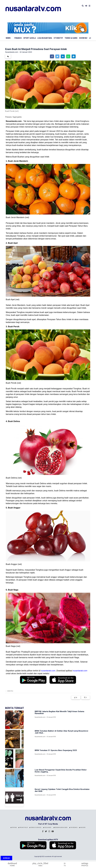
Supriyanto (17, 117)
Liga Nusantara (45, 38)
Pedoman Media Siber (60, 828)
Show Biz (83, 38)
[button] (52, 56)
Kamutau (10, 691)
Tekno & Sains (71, 38)
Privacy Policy (23, 828)
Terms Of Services (35, 828)
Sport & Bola (30, 38)
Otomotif (58, 38)
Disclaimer (47, 828)
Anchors (82, 828)
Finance (18, 38)
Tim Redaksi (73, 828)
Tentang (14, 828)
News (8, 38)
